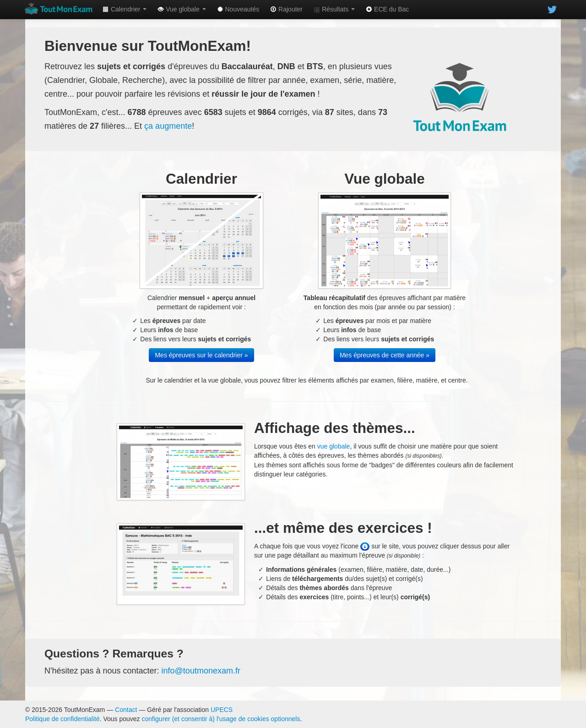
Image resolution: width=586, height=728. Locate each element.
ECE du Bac (387, 9)
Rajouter (286, 9)
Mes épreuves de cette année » (385, 355)
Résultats (334, 9)
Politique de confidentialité (62, 719)
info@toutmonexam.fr (201, 671)
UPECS (222, 710)
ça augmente (168, 126)
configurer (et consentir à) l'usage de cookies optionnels (221, 719)
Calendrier (125, 9)
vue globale (334, 446)
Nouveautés (238, 9)
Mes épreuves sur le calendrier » (201, 355)
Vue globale (182, 9)
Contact (126, 710)
